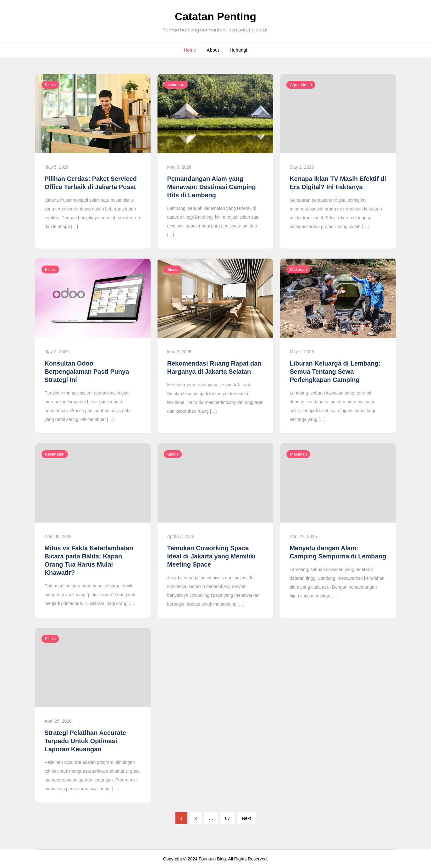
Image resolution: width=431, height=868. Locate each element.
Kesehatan (55, 454)
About (213, 50)
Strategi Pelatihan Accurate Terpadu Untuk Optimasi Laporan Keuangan (85, 741)
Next (246, 818)
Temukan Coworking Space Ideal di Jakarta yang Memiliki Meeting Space (211, 556)
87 (228, 818)
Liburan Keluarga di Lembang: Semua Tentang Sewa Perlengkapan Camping (335, 372)
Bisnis (50, 85)
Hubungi (239, 50)
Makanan (176, 85)
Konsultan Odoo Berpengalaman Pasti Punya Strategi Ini (87, 372)
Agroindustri (301, 85)
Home (190, 50)
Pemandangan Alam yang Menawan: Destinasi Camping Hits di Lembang (211, 187)
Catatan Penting (215, 16)
